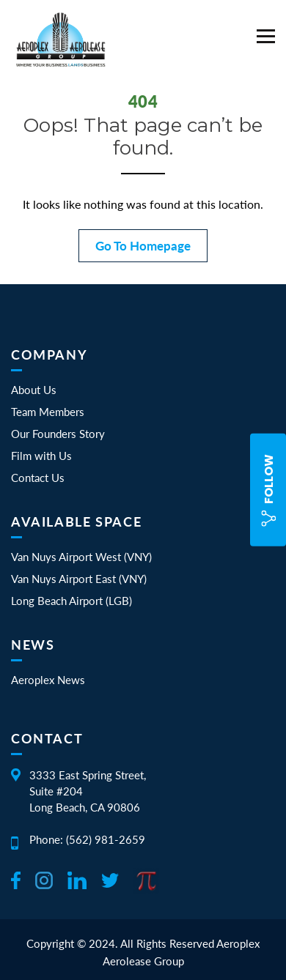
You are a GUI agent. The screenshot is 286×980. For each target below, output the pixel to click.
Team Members (48, 412)
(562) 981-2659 (106, 839)
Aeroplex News (48, 680)
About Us (34, 390)
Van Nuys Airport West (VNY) (81, 557)
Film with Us (41, 456)
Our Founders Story (58, 434)
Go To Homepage (143, 246)
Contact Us (38, 478)
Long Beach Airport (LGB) (71, 601)
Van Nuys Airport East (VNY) (79, 579)
